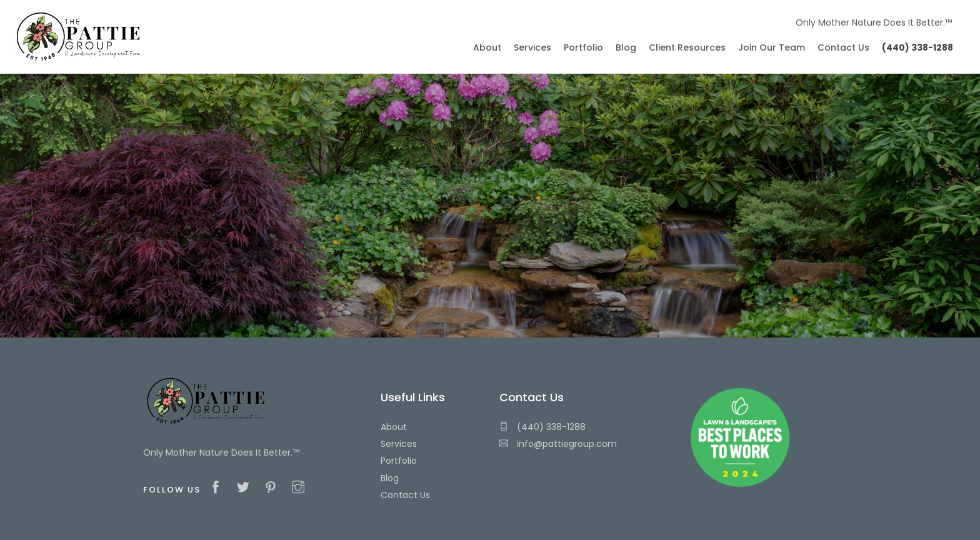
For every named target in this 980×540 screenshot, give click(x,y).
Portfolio (399, 461)
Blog (390, 478)
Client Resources (687, 47)
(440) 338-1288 (542, 427)
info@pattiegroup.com (558, 444)
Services (399, 444)
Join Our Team (772, 47)
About (394, 427)
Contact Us (405, 495)
